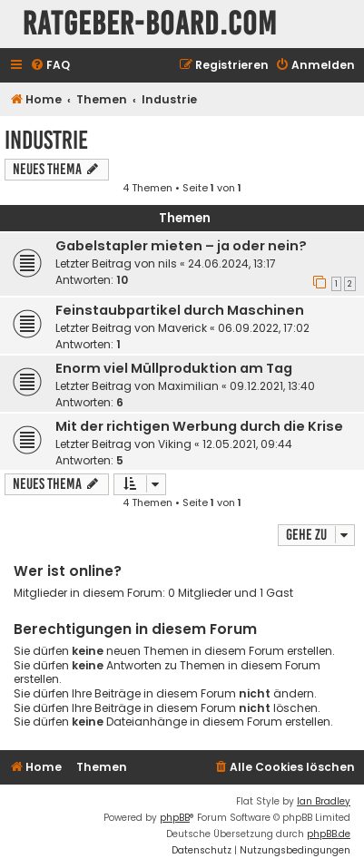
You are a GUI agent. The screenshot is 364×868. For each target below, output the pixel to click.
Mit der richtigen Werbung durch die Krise (199, 426)
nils (167, 263)
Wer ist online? (68, 571)
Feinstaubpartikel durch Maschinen (180, 310)
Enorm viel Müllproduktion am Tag (174, 368)
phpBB (175, 818)
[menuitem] (50, 66)
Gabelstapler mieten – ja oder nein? (181, 246)
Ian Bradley (324, 801)
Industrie (46, 140)
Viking (175, 444)
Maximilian (188, 386)
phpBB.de (329, 834)
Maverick (182, 328)
